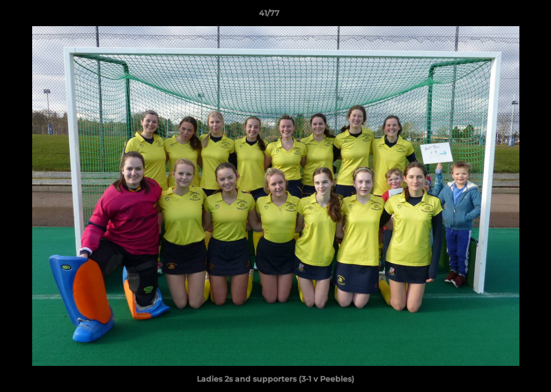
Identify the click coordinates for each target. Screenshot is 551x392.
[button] (505, 16)
